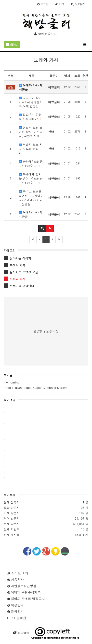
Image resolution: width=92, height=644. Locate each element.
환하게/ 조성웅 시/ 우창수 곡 (31, 163)
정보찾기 (78, 4)
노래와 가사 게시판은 (31, 87)
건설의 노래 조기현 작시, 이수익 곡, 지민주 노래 (31, 132)
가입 (60, 4)
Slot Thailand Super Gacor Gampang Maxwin (35, 388)
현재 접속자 (12, 502)
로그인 (43, 4)
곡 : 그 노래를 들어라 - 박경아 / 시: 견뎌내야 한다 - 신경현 (31, 198)
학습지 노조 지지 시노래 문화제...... (31, 149)
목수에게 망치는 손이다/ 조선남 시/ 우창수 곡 (31, 178)
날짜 (67, 76)
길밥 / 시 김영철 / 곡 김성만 (30, 117)
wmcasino (12, 382)
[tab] (46, 258)
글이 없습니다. (46, 34)
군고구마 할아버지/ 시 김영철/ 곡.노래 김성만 (30, 102)
